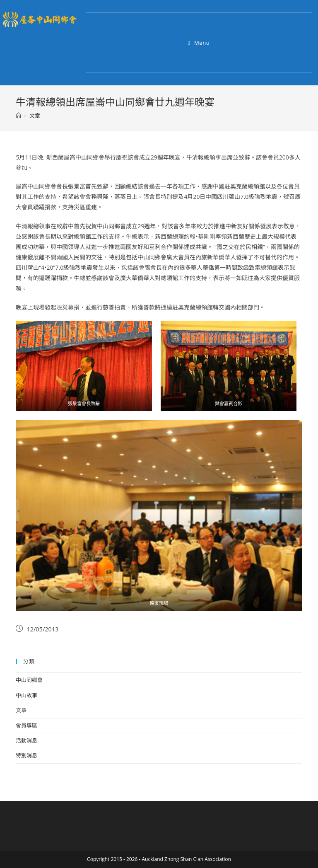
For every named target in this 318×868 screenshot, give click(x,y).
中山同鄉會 (29, 680)
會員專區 (26, 725)
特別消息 (26, 755)
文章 (21, 710)
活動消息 (26, 740)
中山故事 (26, 695)
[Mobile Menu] (199, 43)
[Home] (18, 116)
